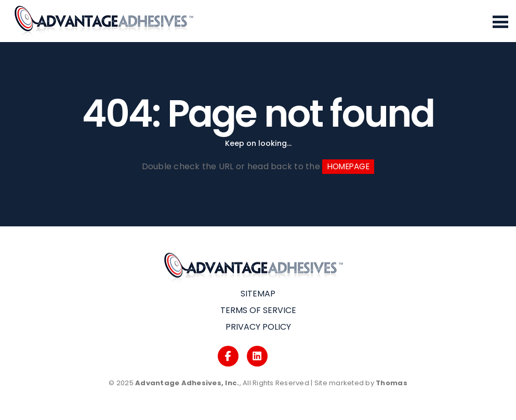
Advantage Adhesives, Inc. (187, 383)
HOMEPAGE (348, 166)
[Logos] (228, 356)
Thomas (392, 383)
